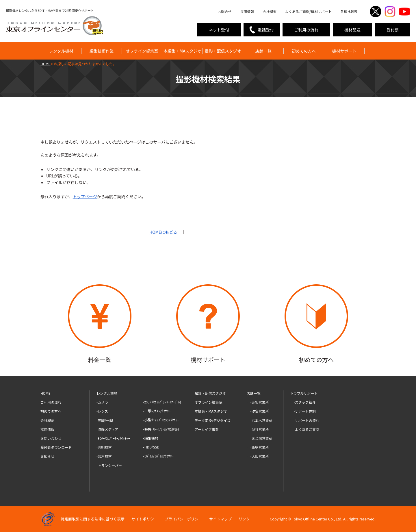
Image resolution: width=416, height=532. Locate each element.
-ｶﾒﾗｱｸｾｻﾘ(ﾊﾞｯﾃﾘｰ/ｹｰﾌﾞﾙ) (162, 402)
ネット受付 (219, 30)
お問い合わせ (51, 438)
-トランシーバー (109, 465)
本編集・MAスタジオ (183, 51)
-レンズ (102, 411)
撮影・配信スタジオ (223, 51)
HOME (45, 393)
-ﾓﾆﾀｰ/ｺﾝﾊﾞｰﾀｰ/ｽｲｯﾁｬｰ (113, 438)
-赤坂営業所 (260, 402)
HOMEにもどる (163, 232)
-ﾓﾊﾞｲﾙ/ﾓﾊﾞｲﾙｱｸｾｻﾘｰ (158, 456)
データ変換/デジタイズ (213, 420)
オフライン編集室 (142, 51)
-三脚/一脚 (105, 420)
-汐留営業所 (260, 411)
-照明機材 (104, 447)
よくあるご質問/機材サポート (308, 11)
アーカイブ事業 (207, 429)
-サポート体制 (305, 411)
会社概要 (270, 11)
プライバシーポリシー (183, 519)
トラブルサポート (304, 393)
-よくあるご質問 (307, 429)
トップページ (85, 197)
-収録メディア (107, 429)
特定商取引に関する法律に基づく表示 (93, 519)
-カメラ (102, 402)
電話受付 (266, 30)
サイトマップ (220, 519)
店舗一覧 (263, 51)
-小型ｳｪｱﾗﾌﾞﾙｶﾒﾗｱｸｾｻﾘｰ (161, 420)
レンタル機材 (61, 51)
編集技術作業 (102, 51)
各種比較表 (349, 11)
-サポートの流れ (307, 420)
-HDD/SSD (151, 447)
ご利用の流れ (306, 30)
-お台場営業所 (261, 438)
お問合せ (224, 11)
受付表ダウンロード (56, 447)
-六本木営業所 (261, 420)
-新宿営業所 (260, 447)
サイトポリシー (145, 519)
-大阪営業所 (260, 456)
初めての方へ (304, 51)
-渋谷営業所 (260, 429)
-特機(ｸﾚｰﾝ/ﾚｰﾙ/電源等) (161, 429)
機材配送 (352, 30)
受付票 (393, 30)
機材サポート (344, 51)
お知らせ (47, 456)
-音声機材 (104, 456)
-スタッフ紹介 (305, 402)
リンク (244, 519)
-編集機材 (151, 438)
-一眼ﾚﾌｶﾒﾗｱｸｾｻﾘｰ (157, 411)
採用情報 (247, 11)
